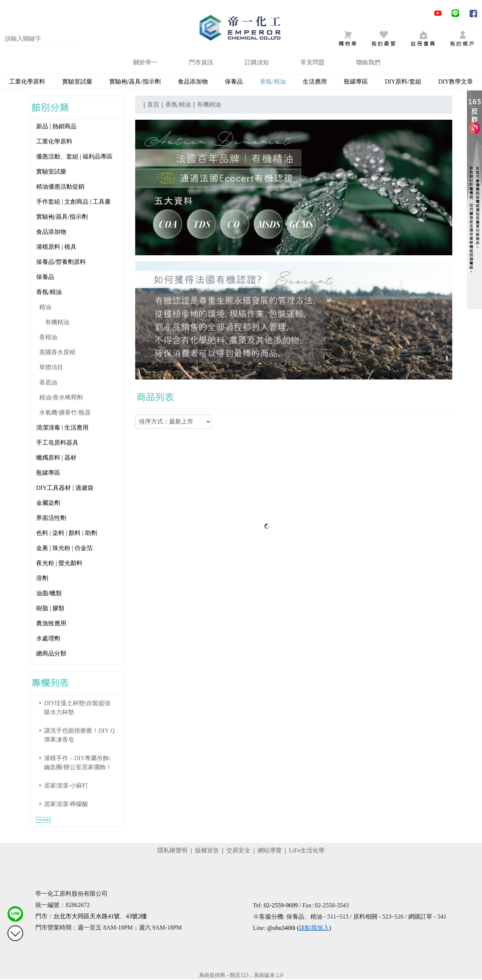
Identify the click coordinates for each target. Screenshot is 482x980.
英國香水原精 (57, 353)
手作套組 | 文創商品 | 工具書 (73, 202)
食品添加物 (193, 82)
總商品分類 (51, 654)
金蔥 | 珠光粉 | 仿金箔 (64, 549)
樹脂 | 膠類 (50, 609)
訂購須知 (257, 63)
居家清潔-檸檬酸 (66, 805)
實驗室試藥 (77, 82)
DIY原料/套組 (403, 82)
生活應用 (315, 82)
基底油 (48, 383)
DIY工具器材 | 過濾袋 (65, 488)
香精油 (48, 338)
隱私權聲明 (172, 851)
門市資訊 (201, 63)
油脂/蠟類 (49, 594)
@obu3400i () (299, 929)
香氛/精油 (49, 293)
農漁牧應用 (51, 624)
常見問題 (313, 63)
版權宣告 (207, 851)
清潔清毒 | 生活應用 (62, 428)
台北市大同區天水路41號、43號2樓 (100, 917)
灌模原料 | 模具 (56, 248)
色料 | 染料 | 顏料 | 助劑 (67, 534)
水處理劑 (48, 639)
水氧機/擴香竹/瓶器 (65, 413)
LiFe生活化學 (307, 851)
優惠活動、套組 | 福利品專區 (74, 157)
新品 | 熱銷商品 (56, 127)
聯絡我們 (368, 63)
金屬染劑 (48, 504)
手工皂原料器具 (57, 443)
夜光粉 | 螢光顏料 (59, 564)
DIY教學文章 (456, 82)
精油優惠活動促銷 (60, 187)
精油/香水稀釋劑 (61, 398)
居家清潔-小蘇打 (66, 786)
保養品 (234, 82)
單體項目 (51, 368)
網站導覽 (270, 851)
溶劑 (42, 579)
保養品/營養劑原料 (61, 263)
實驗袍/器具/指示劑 (135, 82)
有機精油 (57, 323)
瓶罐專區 (356, 82)
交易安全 (238, 851)
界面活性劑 (51, 519)
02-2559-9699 (281, 906)
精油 (45, 308)
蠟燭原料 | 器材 (56, 458)
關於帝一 (145, 63)
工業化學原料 (27, 82)
